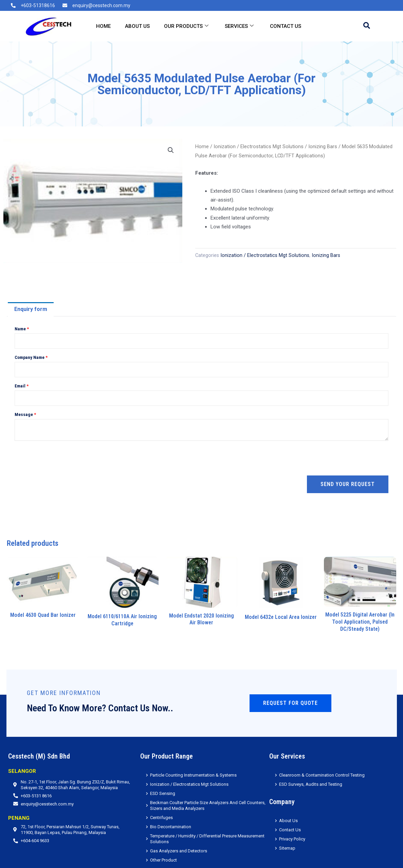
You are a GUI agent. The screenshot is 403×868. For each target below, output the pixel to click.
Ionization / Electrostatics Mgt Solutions (259, 146)
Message (25, 414)
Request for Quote (290, 703)
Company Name (31, 357)
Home (103, 26)
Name (22, 329)
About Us (137, 26)
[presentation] (66, 458)
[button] (171, 150)
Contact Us (286, 26)
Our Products (186, 26)
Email (22, 386)
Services (239, 26)
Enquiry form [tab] (31, 309)
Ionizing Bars (323, 146)
